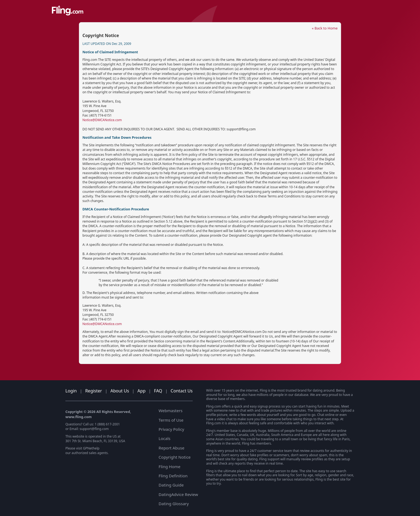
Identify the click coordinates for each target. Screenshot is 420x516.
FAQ (158, 391)
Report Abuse (171, 448)
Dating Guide (171, 485)
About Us (120, 391)
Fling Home (170, 467)
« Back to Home (325, 28)
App (142, 391)
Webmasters (171, 411)
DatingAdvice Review (178, 494)
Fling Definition (173, 476)
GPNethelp (91, 448)
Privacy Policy (171, 429)
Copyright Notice (175, 457)
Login (71, 391)
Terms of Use (171, 420)
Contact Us (181, 391)
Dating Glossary (174, 504)
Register (94, 391)
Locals (165, 438)
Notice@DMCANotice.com (102, 120)
